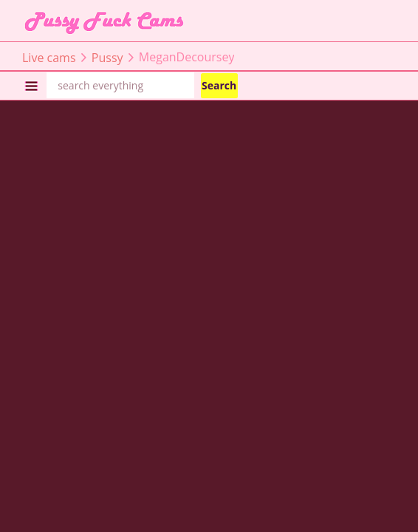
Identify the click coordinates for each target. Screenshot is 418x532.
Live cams (49, 57)
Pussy (107, 57)
